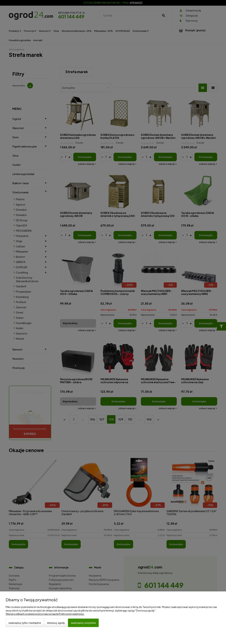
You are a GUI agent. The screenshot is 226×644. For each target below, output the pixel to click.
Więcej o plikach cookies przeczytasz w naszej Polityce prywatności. (45, 614)
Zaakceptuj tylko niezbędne (25, 623)
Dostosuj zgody (56, 623)
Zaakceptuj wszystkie (83, 623)
